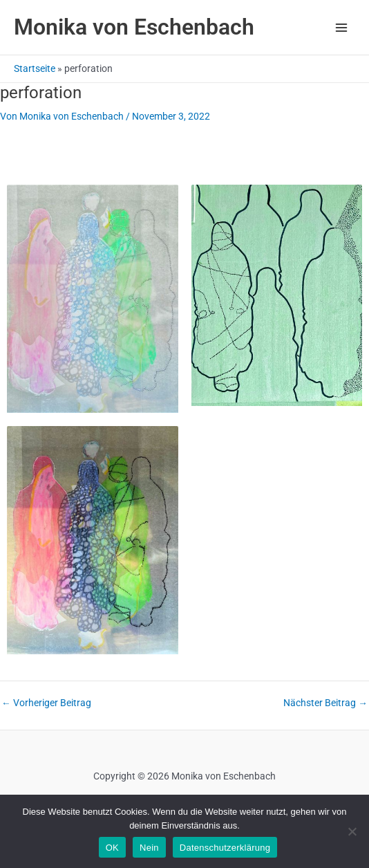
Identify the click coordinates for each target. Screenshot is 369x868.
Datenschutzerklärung (225, 848)
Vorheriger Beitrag (46, 703)
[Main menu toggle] (342, 27)
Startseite (35, 68)
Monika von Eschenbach (134, 27)
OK (112, 848)
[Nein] (352, 831)
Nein (149, 848)
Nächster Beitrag (325, 703)
